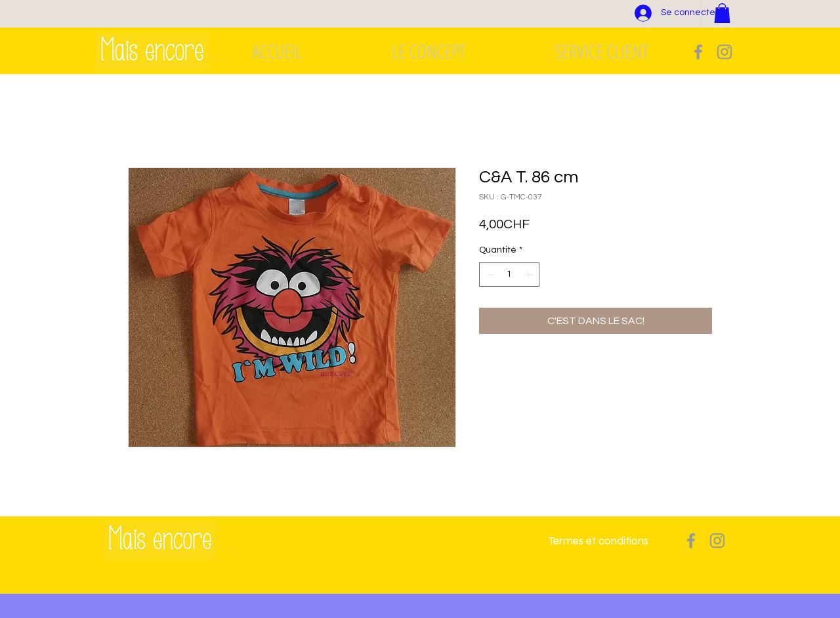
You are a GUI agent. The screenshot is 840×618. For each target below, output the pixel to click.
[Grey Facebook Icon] (698, 52)
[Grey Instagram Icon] (724, 52)
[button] (722, 13)
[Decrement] (489, 275)
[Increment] (529, 275)
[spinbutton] (509, 275)
